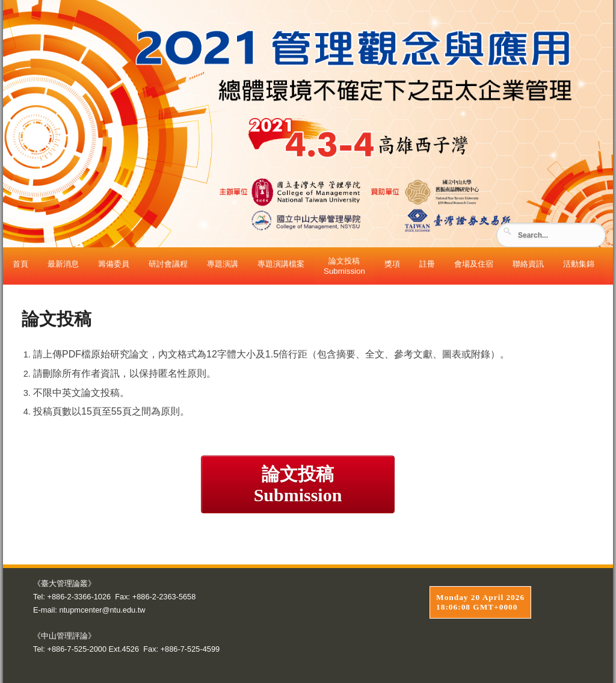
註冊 (427, 264)
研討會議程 (168, 264)
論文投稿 (298, 484)
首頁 (20, 264)
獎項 (392, 264)
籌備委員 (114, 264)
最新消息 (63, 264)
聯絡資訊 (528, 264)
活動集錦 (579, 264)
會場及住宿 (474, 264)
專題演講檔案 (281, 264)
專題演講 (223, 264)
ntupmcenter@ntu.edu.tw (102, 610)
